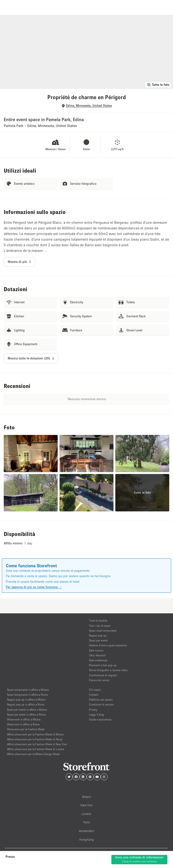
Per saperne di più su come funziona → (34, 587)
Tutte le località (98, 620)
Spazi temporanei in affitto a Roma (27, 695)
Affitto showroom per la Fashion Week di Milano (35, 734)
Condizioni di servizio (101, 704)
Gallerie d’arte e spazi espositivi (108, 645)
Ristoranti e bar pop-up (103, 665)
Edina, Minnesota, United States (89, 106)
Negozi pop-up (98, 635)
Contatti (94, 695)
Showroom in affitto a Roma (23, 724)
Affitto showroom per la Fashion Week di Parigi (35, 739)
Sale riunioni (96, 650)
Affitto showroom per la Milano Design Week (33, 754)
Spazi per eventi (98, 640)
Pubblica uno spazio (101, 700)
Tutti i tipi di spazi (100, 626)
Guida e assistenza (100, 719)
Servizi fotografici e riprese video (108, 670)
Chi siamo (95, 690)
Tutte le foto (158, 85)
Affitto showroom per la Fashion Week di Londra (35, 749)
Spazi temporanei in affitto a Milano (28, 690)
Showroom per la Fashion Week (26, 729)
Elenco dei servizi (99, 680)
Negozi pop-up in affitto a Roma (26, 704)
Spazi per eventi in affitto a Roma (26, 714)
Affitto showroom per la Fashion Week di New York (37, 744)
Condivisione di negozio (103, 675)
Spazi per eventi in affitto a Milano (27, 710)
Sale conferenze (98, 660)
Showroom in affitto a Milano (24, 719)
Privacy (93, 710)
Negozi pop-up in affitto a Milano (26, 700)
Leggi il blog (96, 714)
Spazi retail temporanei (103, 631)
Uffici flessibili (97, 655)
